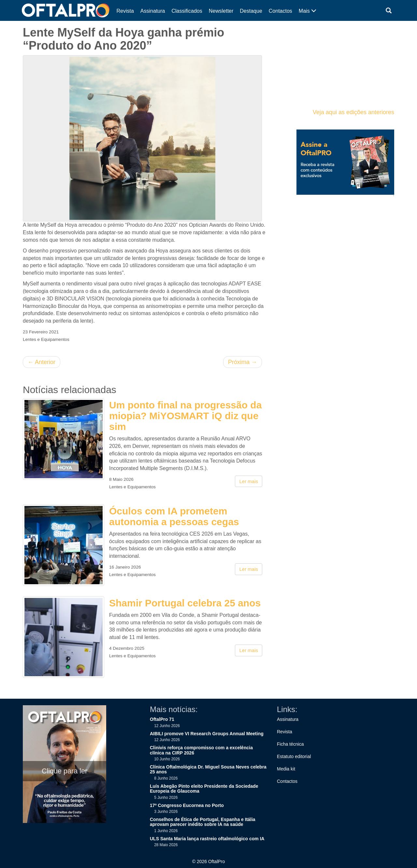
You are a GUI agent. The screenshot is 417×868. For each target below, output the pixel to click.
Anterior (42, 362)
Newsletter (221, 11)
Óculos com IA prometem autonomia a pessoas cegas (174, 516)
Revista (125, 11)
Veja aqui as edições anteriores (353, 112)
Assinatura (153, 11)
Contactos (280, 11)
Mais (308, 11)
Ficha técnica (290, 744)
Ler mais (249, 481)
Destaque (251, 11)
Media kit (286, 769)
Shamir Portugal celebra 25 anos (185, 603)
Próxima (243, 362)
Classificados (187, 11)
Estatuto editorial (294, 756)
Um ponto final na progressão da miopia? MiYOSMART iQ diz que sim (185, 416)
